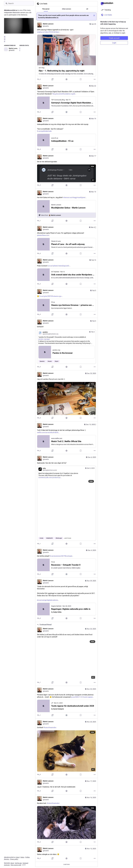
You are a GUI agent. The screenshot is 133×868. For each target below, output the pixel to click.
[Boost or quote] (52, 79)
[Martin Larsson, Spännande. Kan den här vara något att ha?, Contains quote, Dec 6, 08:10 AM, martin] (66, 501)
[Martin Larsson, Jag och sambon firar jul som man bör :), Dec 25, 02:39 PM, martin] (66, 396)
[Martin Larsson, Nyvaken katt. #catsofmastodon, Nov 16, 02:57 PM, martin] (66, 820)
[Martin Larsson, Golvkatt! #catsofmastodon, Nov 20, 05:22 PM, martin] (66, 748)
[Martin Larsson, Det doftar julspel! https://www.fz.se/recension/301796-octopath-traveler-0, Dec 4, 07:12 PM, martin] (66, 562)
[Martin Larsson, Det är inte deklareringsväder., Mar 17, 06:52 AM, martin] (66, 171)
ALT (93, 180)
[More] (95, 79)
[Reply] (39, 79)
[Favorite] (66, 79)
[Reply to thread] (39, 682)
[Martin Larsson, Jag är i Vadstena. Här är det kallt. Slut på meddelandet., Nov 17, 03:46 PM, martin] (66, 786)
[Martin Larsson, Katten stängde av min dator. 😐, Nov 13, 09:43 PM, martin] (66, 854)
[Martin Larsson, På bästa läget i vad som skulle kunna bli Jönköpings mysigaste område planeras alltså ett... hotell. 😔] (66, 702)
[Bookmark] (81, 79)
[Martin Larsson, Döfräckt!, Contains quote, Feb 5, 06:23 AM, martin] (66, 344)
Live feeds (42, 4)
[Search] (19, 3)
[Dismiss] (94, 15)
